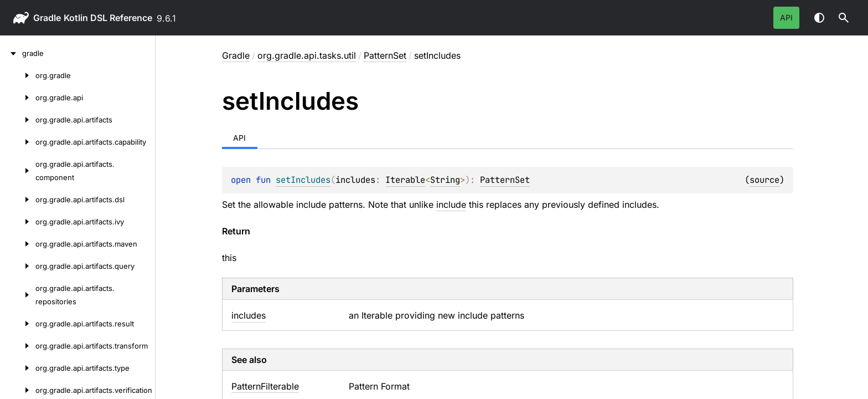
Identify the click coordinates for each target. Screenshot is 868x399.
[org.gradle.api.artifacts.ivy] (18, 222)
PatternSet (385, 55)
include (451, 204)
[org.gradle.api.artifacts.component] (18, 171)
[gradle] (11, 53)
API (786, 17)
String (445, 180)
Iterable (405, 180)
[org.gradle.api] (18, 98)
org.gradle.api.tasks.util (307, 55)
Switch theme (819, 18)
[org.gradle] (18, 75)
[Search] (844, 18)
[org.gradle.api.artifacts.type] (18, 368)
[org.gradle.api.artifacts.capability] (18, 142)
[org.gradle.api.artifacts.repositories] (18, 295)
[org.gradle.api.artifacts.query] (18, 266)
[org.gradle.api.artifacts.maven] (18, 244)
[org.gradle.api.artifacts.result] (18, 324)
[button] (844, 18)
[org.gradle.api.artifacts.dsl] (18, 199)
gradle (47, 18)
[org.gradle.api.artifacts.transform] (18, 346)
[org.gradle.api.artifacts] (18, 120)
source (764, 180)
